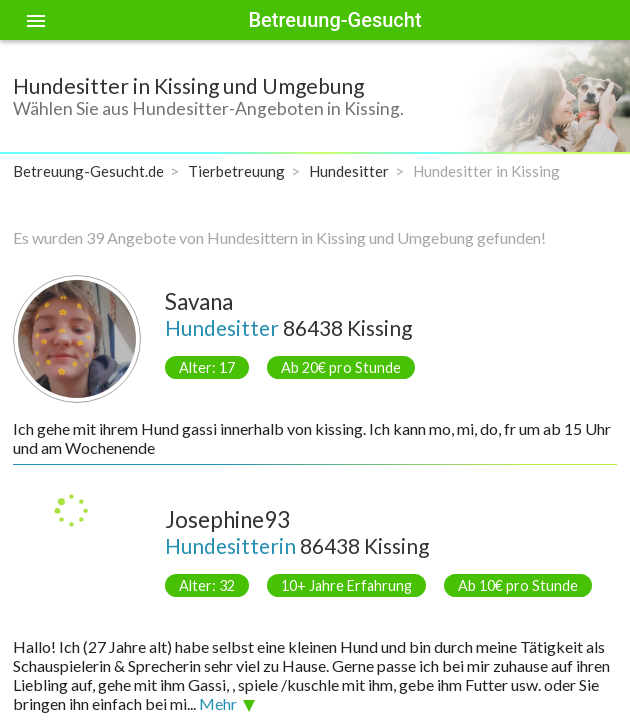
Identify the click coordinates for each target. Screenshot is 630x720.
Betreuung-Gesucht (334, 20)
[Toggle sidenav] (36, 20)
